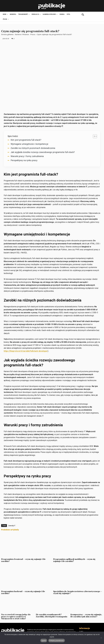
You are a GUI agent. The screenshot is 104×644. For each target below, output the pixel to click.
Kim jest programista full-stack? (26, 140)
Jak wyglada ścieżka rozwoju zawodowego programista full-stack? (43, 152)
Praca (33, 34)
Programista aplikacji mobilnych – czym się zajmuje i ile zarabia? (74, 560)
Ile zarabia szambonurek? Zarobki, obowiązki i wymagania (52, 616)
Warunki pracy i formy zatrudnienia (27, 156)
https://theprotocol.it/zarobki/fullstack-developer (26, 351)
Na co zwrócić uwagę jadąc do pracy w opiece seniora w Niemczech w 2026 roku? (16, 617)
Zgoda (44, 641)
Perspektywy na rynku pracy (24, 160)
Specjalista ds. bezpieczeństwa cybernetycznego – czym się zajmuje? (78, 592)
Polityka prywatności (57, 641)
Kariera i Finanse (22, 34)
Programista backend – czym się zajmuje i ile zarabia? (23, 592)
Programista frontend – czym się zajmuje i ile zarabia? (23, 560)
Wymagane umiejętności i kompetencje (29, 144)
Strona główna (7, 34)
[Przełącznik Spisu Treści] (94, 136)
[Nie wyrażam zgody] (101, 638)
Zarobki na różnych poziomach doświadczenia (33, 148)
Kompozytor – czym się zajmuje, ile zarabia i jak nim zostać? (86, 616)
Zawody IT (12, 526)
